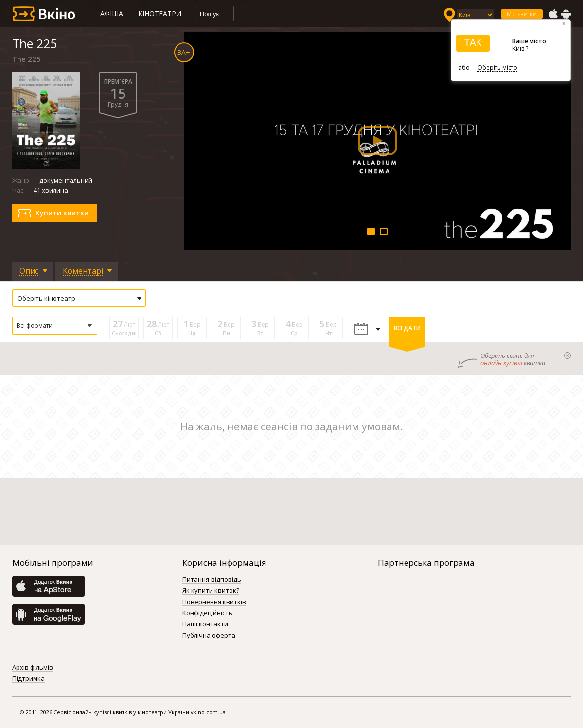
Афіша (112, 13)
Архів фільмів (33, 668)
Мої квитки (522, 14)
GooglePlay (566, 14)
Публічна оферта (209, 636)
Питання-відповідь (212, 580)
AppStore (553, 14)
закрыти (567, 355)
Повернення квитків (214, 602)
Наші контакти (205, 624)
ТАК (473, 42)
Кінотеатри (160, 13)
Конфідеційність (207, 613)
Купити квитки (62, 213)
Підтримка (28, 679)
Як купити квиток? (211, 591)
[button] (55, 326)
